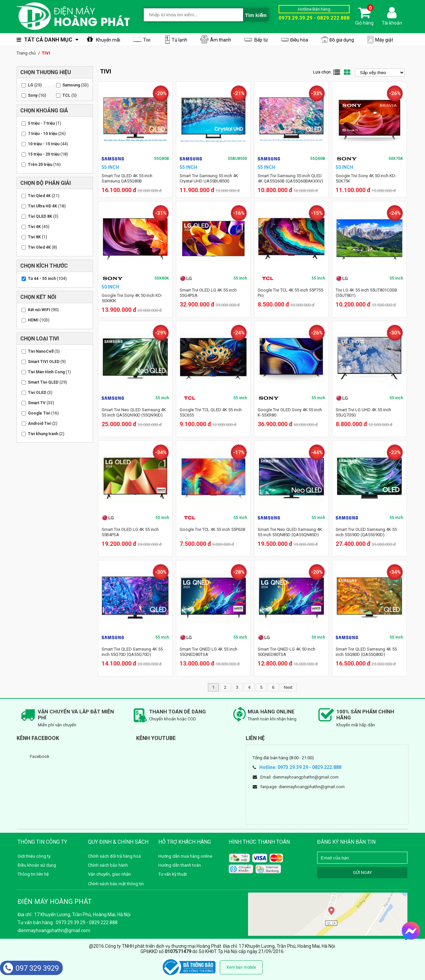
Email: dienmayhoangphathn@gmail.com (299, 777)
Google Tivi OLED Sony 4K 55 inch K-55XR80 (290, 412)
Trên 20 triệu (40, 165)
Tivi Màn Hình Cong (46, 372)
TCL (66, 95)
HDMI (33, 320)
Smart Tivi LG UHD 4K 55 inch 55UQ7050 (363, 412)
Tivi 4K (34, 227)
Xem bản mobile (241, 967)
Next (288, 687)
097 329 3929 (31, 968)
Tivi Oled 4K (39, 247)
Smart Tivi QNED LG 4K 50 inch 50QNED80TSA (287, 652)
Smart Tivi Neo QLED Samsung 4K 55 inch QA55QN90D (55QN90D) (134, 412)
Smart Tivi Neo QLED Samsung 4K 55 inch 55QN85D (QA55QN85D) (290, 532)
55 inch (240, 278)
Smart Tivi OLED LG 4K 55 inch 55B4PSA (130, 532)
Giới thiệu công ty (34, 856)
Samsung (71, 85)
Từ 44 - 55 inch (42, 279)
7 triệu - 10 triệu (42, 134)
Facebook (40, 756)
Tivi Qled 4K (39, 196)
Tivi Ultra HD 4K (42, 206)
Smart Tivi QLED (43, 382)
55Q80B (162, 159)
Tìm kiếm (256, 15)
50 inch (318, 637)
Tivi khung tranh (43, 434)
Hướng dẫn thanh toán (180, 865)
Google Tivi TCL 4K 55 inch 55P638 (212, 529)
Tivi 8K (34, 237)
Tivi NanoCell (41, 351)
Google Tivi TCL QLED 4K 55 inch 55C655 (211, 412)
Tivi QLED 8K (40, 216)
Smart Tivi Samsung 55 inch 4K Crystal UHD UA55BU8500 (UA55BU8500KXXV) (209, 181)
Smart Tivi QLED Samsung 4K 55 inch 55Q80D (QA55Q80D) (366, 652)
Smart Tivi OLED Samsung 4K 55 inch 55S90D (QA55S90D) (366, 532)
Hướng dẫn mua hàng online (185, 856)
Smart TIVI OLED (44, 362)
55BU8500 (237, 159)
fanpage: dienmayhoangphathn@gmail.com (302, 787)
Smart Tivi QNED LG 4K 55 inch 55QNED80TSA (209, 652)
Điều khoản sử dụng (37, 865)
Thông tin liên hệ (33, 874)
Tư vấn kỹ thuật (173, 874)
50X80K (162, 278)
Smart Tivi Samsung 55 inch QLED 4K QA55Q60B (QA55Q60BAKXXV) (290, 178)
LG (31, 85)
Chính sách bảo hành (108, 865)
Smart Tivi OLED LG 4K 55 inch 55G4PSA (208, 293)
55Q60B (318, 159)
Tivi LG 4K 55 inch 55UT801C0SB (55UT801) (366, 293)
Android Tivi (40, 424)
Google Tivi (39, 413)
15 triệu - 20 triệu (44, 154)
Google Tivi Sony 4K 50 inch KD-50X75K (366, 178)
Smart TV (37, 403)
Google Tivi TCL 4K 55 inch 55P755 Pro (290, 293)
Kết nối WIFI (39, 310)
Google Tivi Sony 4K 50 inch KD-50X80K (132, 298)
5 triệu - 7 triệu (41, 123)
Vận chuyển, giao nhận (109, 874)
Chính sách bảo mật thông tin (116, 884)
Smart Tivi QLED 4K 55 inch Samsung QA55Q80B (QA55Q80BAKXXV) (127, 181)
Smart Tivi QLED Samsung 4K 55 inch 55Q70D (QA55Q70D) (132, 652)
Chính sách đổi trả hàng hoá (114, 856)
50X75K (396, 159)
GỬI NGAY (362, 872)
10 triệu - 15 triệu (44, 144)
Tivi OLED (37, 393)
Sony (33, 95)
